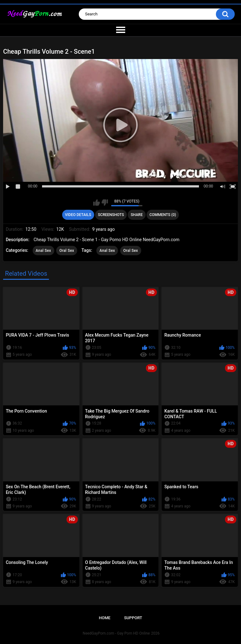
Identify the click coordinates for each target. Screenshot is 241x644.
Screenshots (111, 215)
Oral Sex (67, 251)
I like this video (96, 203)
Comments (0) (163, 215)
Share (137, 215)
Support (133, 618)
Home (105, 618)
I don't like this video (105, 203)
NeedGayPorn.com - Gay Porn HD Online (116, 633)
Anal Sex (43, 251)
